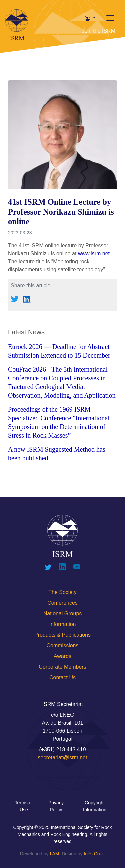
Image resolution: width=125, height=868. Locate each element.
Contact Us (62, 677)
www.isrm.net (94, 253)
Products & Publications (62, 635)
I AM (54, 854)
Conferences (62, 603)
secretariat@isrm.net (63, 757)
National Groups (63, 613)
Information (62, 624)
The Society (62, 592)
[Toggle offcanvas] (110, 18)
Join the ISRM (99, 31)
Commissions (62, 645)
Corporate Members (62, 667)
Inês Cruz (94, 854)
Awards (62, 656)
